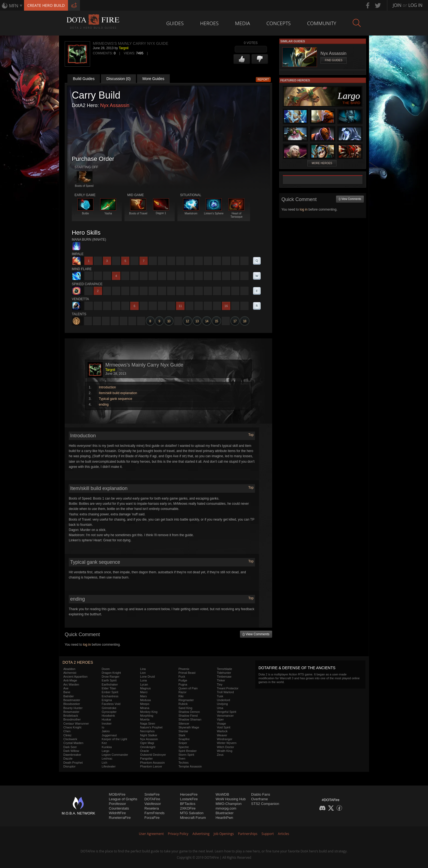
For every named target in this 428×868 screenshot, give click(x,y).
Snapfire (184, 739)
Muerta (145, 719)
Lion (143, 673)
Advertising (201, 834)
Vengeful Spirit (226, 712)
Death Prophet (73, 763)
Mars (143, 696)
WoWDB (222, 794)
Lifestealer (109, 766)
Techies (184, 763)
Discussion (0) (119, 79)
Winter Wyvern (227, 743)
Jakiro (106, 731)
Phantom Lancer (151, 766)
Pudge (183, 680)
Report (263, 80)
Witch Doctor (225, 747)
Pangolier (146, 758)
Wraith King (225, 751)
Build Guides (84, 79)
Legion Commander (115, 755)
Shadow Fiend (188, 716)
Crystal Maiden (73, 743)
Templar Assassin (190, 766)
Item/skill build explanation (118, 393)
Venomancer (225, 716)
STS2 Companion (265, 804)
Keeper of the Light (115, 739)
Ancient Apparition (75, 677)
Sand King (185, 708)
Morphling (147, 716)
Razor (182, 692)
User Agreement (151, 834)
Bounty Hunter (73, 708)
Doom (106, 669)
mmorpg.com (226, 808)
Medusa (145, 700)
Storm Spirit (186, 755)
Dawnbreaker (72, 755)
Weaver (222, 735)
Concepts (279, 23)
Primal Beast (187, 673)
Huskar (107, 719)
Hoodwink (108, 716)
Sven (182, 758)
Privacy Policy (178, 834)
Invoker (107, 724)
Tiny (219, 684)
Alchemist (70, 673)
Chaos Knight (72, 727)
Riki (181, 696)
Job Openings (224, 834)
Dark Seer (70, 747)
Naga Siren (148, 724)
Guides (175, 23)
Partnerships (248, 834)
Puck (182, 677)
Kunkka (107, 747)
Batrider (69, 696)
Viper (220, 719)
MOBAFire (117, 794)
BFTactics (188, 804)
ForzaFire (152, 818)
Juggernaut (109, 735)
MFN (14, 6)
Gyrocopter (109, 712)
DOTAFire (152, 799)
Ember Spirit (110, 692)
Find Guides (334, 60)
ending (104, 405)
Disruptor (69, 766)
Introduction (107, 387)
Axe (66, 688)
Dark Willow (71, 751)
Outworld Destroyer (153, 755)
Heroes (209, 23)
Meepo (145, 704)
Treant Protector (228, 688)
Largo (106, 751)
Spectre (184, 747)
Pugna (183, 684)
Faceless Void (111, 704)
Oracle (144, 751)
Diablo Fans (261, 794)
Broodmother (72, 719)
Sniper (183, 743)
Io (103, 727)
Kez (104, 743)
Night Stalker (149, 735)
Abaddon (69, 669)
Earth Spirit (109, 680)
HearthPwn (224, 818)
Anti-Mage (70, 680)
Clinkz (67, 735)
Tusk (220, 696)
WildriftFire (117, 813)
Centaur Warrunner (76, 724)
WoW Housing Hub (231, 799)
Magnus (145, 688)
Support (268, 834)
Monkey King (149, 712)
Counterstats (119, 808)
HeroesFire (189, 794)
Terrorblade (224, 669)
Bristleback (71, 716)
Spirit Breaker (188, 751)
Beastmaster (72, 700)
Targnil (124, 48)
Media (243, 23)
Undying (222, 704)
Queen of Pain (188, 688)
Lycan (144, 684)
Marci (144, 692)
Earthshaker (110, 684)
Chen (67, 731)
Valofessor (153, 804)
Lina (143, 669)
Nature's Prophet (151, 727)
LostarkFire (189, 799)
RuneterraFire (120, 818)
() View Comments (256, 634)
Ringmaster (186, 700)
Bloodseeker (72, 704)
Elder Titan (109, 688)
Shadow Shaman (190, 719)
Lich (105, 763)
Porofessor (118, 804)
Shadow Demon (189, 712)
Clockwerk (70, 739)
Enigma (107, 700)
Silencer (184, 724)
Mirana (145, 708)
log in (87, 645)
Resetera (152, 808)
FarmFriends (154, 813)
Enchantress (110, 696)
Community (322, 23)
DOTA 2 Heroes (78, 662)
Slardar (183, 731)
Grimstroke (109, 708)
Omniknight (148, 747)
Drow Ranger (111, 677)
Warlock (222, 731)
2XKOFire (188, 808)
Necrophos (147, 731)
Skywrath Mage (189, 727)
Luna (143, 680)
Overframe (259, 799)
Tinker (221, 680)
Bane (67, 692)
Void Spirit (224, 727)
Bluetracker (225, 813)
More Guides (153, 79)
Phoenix (184, 669)
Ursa (220, 708)
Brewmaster (71, 712)
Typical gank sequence (115, 399)
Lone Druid (147, 677)
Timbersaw (224, 677)
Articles (283, 834)
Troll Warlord (225, 692)
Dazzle (68, 758)
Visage (221, 724)
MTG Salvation (192, 813)
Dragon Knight (111, 673)
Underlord (223, 700)
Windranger (225, 739)
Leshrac (107, 758)
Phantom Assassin (152, 763)
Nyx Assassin (115, 105)
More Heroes (322, 163)
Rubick (183, 704)
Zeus (220, 755)
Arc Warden (71, 684)
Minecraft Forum (193, 818)
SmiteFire (152, 794)
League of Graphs (123, 799)
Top (251, 435)
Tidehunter (224, 673)
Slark (182, 735)
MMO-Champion (229, 804)
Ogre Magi (147, 743)
